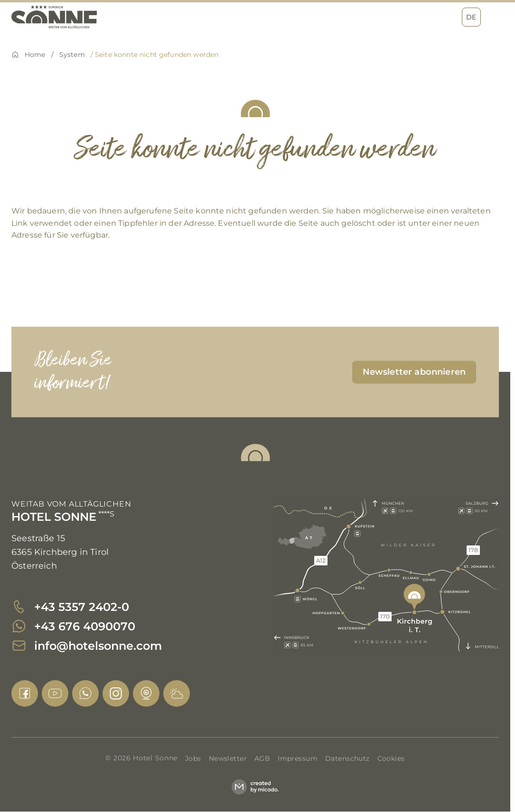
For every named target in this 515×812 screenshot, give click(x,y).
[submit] (414, 372)
